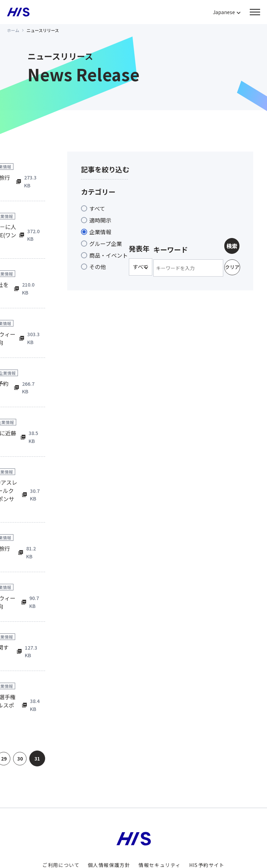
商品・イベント (109, 255)
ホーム (13, 30)
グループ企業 (106, 244)
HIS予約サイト (207, 832)
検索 (232, 246)
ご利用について (61, 832)
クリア (232, 267)
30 (19, 725)
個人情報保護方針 (109, 832)
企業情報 (100, 232)
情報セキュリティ (160, 832)
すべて (97, 208)
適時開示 (100, 220)
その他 (97, 267)
